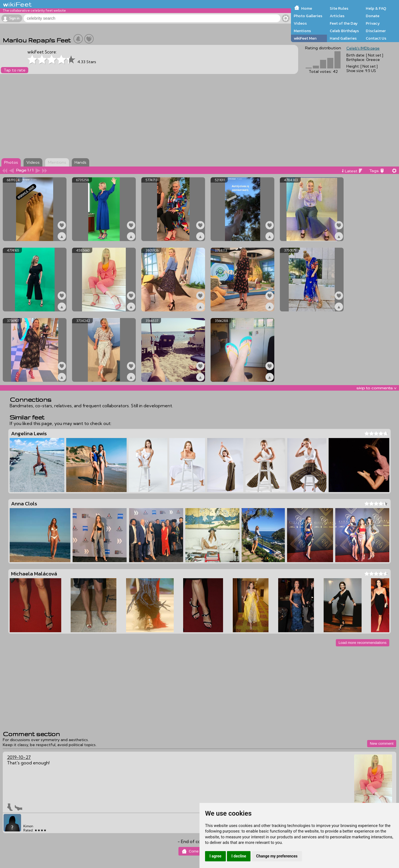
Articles (337, 16)
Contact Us (376, 38)
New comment (382, 743)
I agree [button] (215, 856)
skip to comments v (376, 388)
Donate (373, 16)
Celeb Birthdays (344, 31)
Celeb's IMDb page (363, 48)
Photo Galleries (308, 16)
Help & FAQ (376, 8)
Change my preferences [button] (277, 856)
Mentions (302, 31)
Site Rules (339, 8)
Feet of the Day (344, 23)
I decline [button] (239, 856)
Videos (300, 23)
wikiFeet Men (305, 38)
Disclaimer (376, 31)
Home (307, 8)
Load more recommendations (363, 643)
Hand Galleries (343, 38)
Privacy (373, 23)
